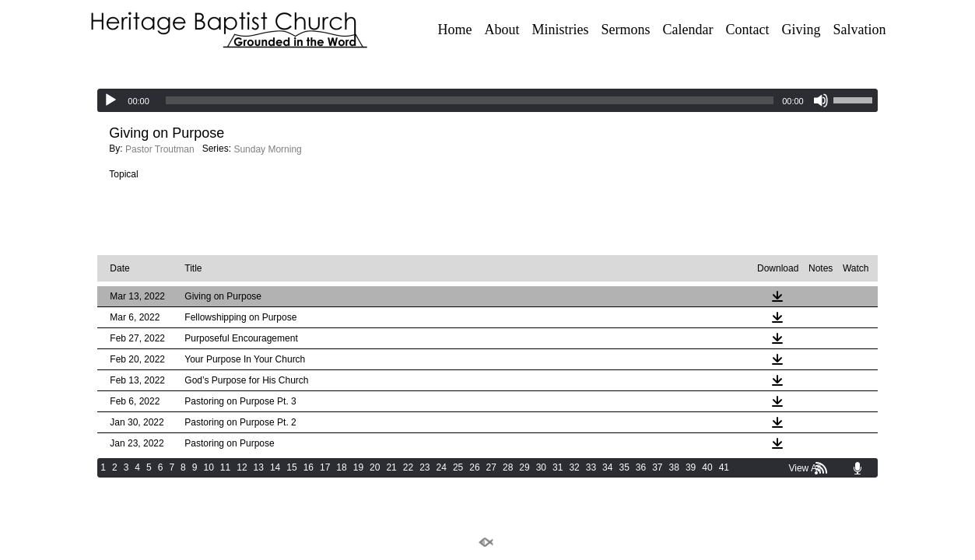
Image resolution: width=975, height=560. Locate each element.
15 (291, 467)
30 (541, 467)
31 (558, 467)
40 (707, 467)
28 (508, 467)
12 (242, 467)
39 (691, 467)
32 (574, 467)
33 (591, 467)
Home (455, 30)
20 (375, 467)
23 (424, 467)
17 (325, 467)
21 (391, 467)
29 (524, 467)
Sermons (626, 30)
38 (674, 467)
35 (624, 467)
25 (458, 467)
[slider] (470, 100)
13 (259, 467)
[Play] (110, 100)
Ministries (561, 30)
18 (341, 467)
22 (408, 467)
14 (275, 467)
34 (607, 467)
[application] (487, 100)
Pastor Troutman (160, 149)
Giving (801, 30)
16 (309, 467)
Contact (747, 30)
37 (657, 467)
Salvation (860, 30)
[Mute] (821, 100)
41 (724, 467)
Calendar (688, 30)
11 (225, 467)
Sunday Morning (267, 149)
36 (641, 467)
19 (358, 467)
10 (208, 467)
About (502, 30)
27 (491, 467)
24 (442, 467)
